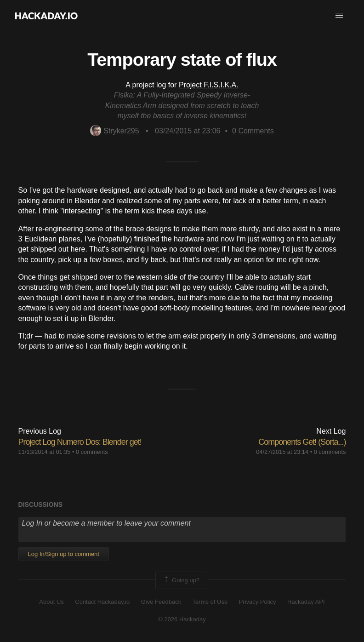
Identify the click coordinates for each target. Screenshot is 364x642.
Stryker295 (114, 131)
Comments (253, 131)
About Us (51, 602)
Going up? (181, 580)
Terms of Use (210, 602)
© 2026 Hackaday (182, 619)
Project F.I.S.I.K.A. (209, 85)
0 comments (92, 452)
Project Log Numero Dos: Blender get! (80, 442)
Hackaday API (306, 602)
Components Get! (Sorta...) (302, 442)
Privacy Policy (258, 602)
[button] (339, 16)
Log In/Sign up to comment (64, 554)
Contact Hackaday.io (102, 602)
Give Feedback (161, 602)
